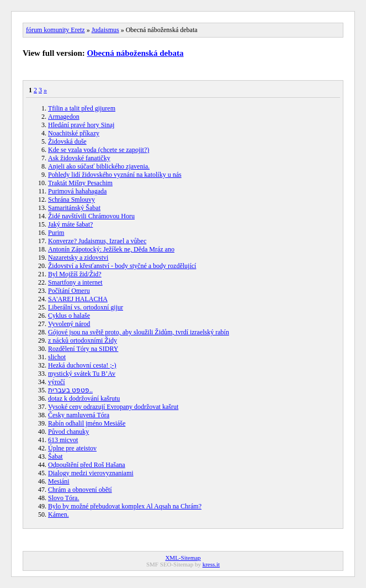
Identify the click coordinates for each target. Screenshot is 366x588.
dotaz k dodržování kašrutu (84, 398)
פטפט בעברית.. (70, 390)
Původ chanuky (68, 432)
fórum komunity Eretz (55, 30)
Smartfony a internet (75, 282)
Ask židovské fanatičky (79, 158)
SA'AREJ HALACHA (78, 299)
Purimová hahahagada (77, 191)
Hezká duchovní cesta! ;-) (82, 365)
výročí (57, 382)
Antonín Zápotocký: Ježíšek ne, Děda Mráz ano (111, 249)
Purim (56, 233)
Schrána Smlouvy (71, 200)
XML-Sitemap (183, 558)
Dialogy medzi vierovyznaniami (91, 473)
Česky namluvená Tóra (79, 415)
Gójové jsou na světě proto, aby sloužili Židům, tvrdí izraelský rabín (139, 332)
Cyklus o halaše (69, 316)
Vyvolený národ (69, 324)
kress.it (211, 564)
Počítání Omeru (69, 291)
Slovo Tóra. (63, 498)
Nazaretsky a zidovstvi (78, 258)
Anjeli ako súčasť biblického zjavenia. (99, 166)
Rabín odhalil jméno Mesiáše (87, 423)
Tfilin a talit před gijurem (82, 108)
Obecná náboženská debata (136, 53)
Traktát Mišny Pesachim (80, 183)
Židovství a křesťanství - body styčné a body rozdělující (122, 266)
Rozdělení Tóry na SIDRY (83, 349)
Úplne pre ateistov (72, 448)
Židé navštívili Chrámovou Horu (91, 216)
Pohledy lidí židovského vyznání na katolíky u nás (115, 175)
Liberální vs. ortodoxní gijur (86, 307)
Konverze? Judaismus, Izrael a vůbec (97, 241)
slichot (57, 357)
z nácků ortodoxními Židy (83, 340)
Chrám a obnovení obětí (80, 490)
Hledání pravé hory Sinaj (81, 125)
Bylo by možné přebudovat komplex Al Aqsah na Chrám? (125, 506)
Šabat (55, 456)
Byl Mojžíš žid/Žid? (75, 274)
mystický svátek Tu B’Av (82, 374)
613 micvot (63, 440)
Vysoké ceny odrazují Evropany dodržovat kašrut (113, 407)
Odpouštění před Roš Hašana (87, 465)
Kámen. (59, 514)
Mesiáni (59, 481)
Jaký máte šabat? (70, 224)
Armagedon (64, 117)
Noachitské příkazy (74, 133)
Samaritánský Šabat (74, 208)
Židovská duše (67, 141)
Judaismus (105, 30)
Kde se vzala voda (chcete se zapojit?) (99, 150)
